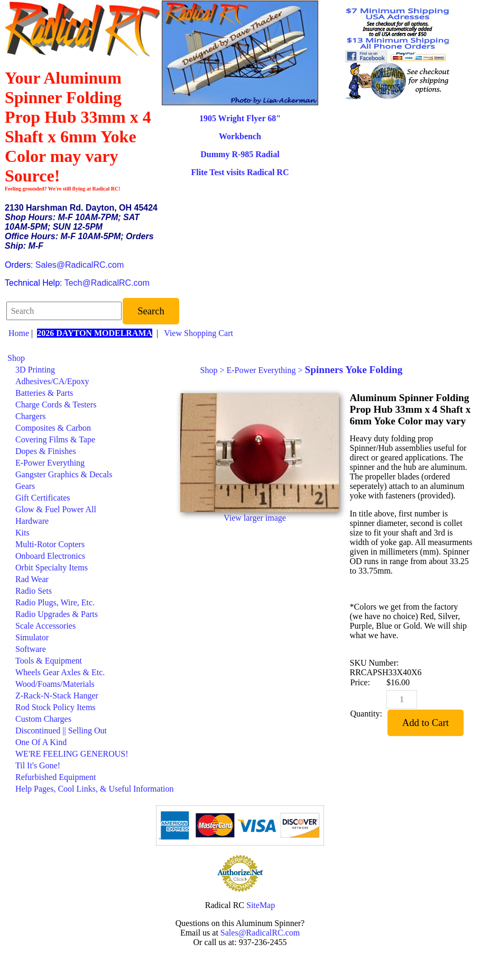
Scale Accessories (45, 626)
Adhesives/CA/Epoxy (52, 381)
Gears (25, 486)
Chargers (30, 416)
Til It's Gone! (38, 765)
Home (19, 333)
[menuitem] (91, 358)
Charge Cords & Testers (56, 405)
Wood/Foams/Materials (55, 684)
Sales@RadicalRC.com (80, 265)
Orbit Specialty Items (52, 568)
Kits (22, 533)
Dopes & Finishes (46, 451)
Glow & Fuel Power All (56, 509)
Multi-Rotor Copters (50, 544)
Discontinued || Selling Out (61, 731)
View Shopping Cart (199, 333)
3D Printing (35, 370)
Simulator (32, 637)
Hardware (32, 521)
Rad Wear (32, 579)
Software (31, 649)
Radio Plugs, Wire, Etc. (55, 602)
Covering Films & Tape (55, 439)
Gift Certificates (43, 498)
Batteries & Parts (44, 393)
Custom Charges (43, 719)
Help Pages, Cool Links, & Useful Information (95, 789)
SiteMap (261, 905)
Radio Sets (34, 591)
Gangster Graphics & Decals (64, 474)
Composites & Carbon (53, 428)
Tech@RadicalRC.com (107, 283)
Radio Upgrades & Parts (57, 614)
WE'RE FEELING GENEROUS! (72, 754)
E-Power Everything (50, 463)
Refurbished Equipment (56, 777)
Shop (16, 358)
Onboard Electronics (50, 556)
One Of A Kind (41, 742)
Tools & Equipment (49, 661)
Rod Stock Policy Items (56, 707)
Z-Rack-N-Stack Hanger (57, 696)
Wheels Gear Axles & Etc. (60, 672)
